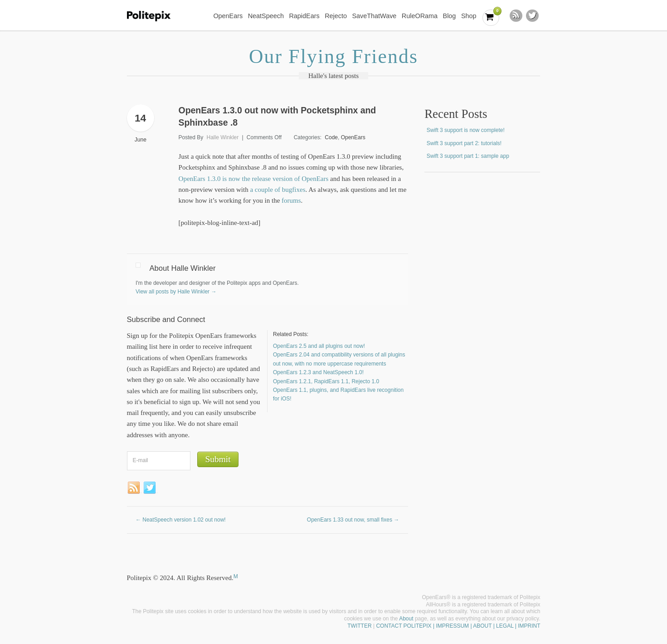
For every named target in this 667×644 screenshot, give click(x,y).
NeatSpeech (266, 16)
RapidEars (304, 16)
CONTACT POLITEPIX (404, 626)
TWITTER (359, 626)
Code (331, 137)
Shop (469, 16)
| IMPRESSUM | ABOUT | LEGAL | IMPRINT (486, 626)
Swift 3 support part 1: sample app (468, 156)
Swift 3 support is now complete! (466, 130)
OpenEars (228, 16)
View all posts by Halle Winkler (176, 292)
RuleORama (420, 16)
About (406, 619)
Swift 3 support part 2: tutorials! (464, 143)
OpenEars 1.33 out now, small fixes (353, 520)
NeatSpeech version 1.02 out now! (181, 520)
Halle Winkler (223, 137)
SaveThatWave (374, 16)
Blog (450, 16)
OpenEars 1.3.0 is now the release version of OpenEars (254, 179)
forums (291, 200)
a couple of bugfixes (278, 190)
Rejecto (336, 16)
